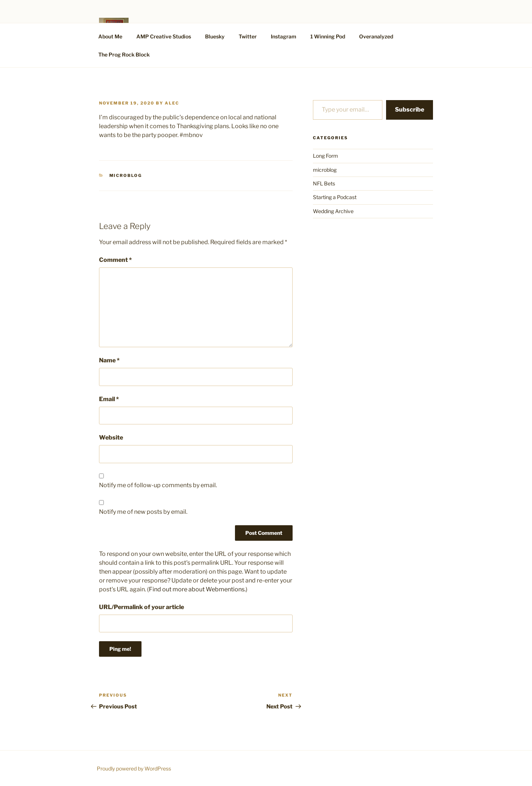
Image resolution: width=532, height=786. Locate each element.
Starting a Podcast (335, 197)
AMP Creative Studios (164, 36)
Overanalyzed (376, 36)
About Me (110, 36)
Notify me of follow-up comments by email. (158, 485)
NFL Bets (324, 183)
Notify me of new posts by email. (143, 512)
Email (109, 399)
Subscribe (410, 110)
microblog (126, 175)
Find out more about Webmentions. (197, 589)
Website (111, 438)
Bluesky (215, 36)
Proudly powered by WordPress (134, 768)
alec (172, 103)
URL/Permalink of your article (141, 607)
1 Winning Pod (328, 36)
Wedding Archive (333, 211)
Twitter (248, 36)
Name (109, 360)
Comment (115, 260)
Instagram (284, 36)
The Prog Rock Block (124, 54)
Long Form (325, 156)
